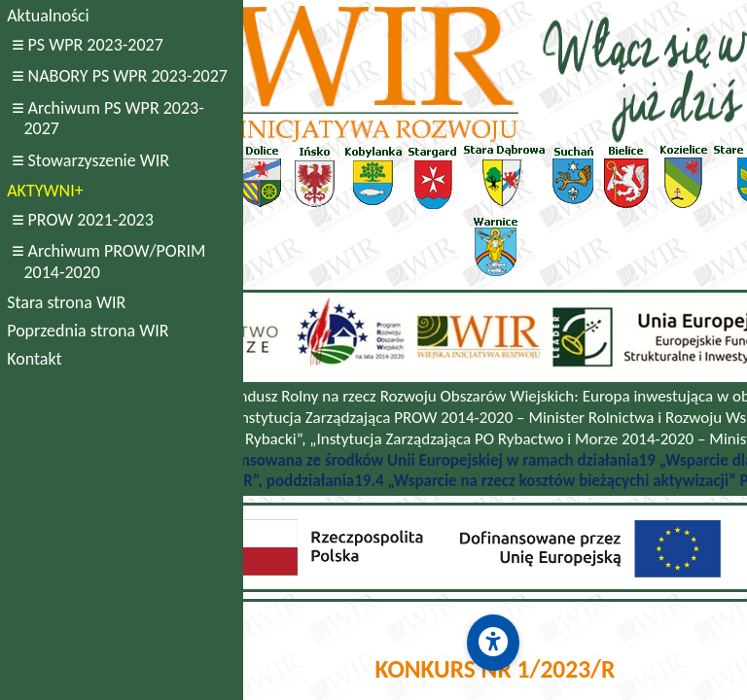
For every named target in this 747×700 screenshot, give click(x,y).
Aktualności (48, 16)
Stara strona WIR (66, 302)
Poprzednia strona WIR (88, 331)
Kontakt (34, 359)
